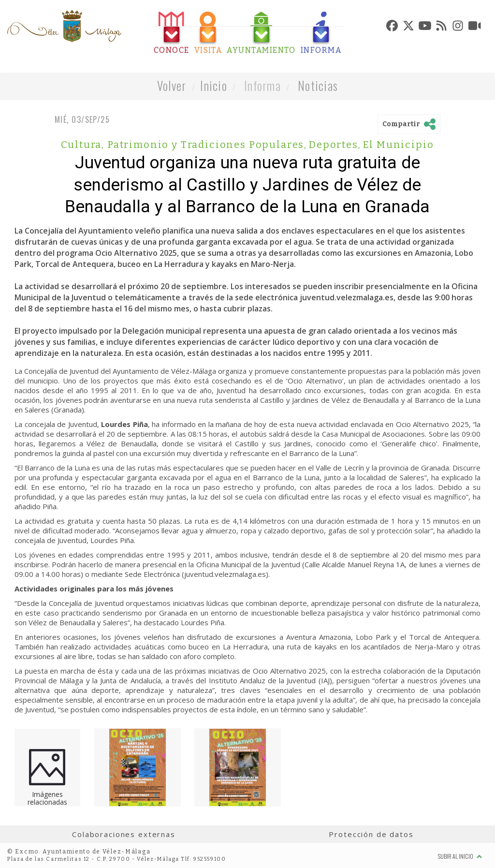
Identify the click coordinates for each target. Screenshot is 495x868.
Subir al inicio (460, 856)
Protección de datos (371, 834)
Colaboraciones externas (124, 834)
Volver (172, 85)
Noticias (318, 85)
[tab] (172, 33)
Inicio (214, 85)
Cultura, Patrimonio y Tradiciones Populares (184, 145)
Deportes (335, 145)
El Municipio (399, 145)
